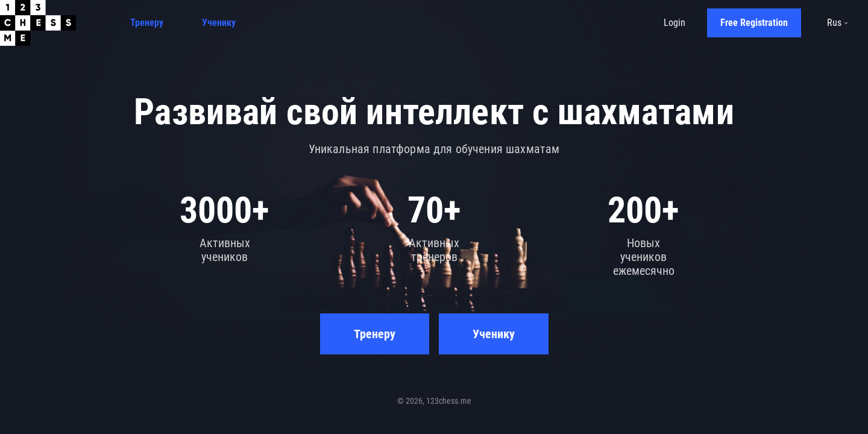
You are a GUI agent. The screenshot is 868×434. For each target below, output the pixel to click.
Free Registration (754, 23)
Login (675, 23)
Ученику (219, 23)
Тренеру (147, 23)
